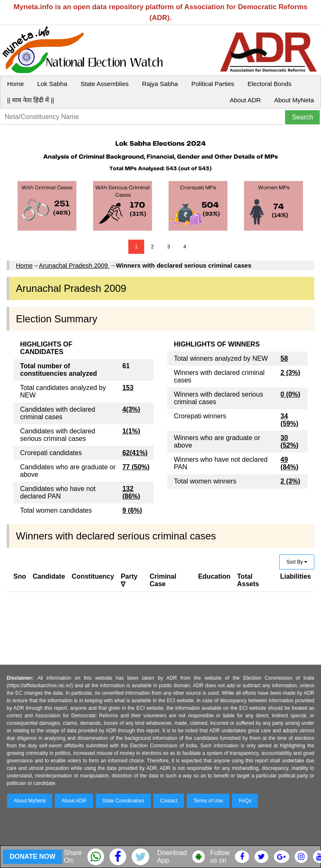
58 (284, 358)
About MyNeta (294, 100)
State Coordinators (123, 801)
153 (128, 388)
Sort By (297, 562)
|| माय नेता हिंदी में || (31, 100)
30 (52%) (289, 442)
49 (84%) (289, 463)
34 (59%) (289, 420)
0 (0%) (290, 394)
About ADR (245, 100)
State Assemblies (105, 84)
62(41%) (135, 453)
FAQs (245, 801)
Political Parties (213, 84)
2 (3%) (290, 373)
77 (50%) (136, 467)
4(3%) (131, 409)
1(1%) (131, 431)
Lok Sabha (52, 84)
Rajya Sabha (160, 84)
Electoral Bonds (269, 84)
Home (15, 84)
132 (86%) (131, 492)
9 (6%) (132, 510)
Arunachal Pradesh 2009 (74, 265)
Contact (169, 801)
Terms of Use (208, 801)
